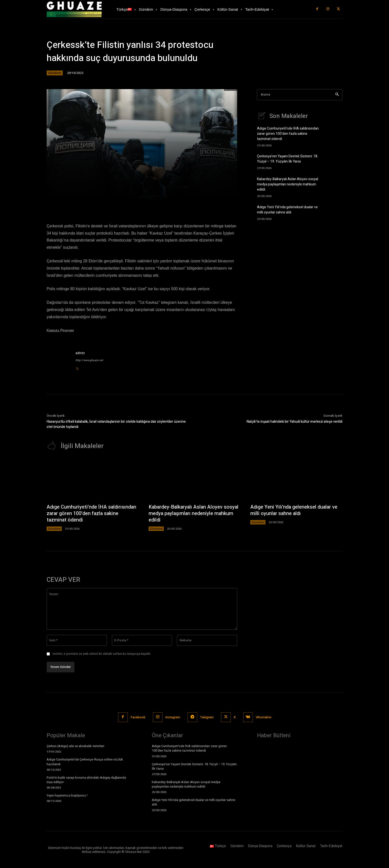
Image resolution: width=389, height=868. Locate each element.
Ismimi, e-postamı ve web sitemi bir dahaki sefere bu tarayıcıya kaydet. (102, 654)
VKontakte (263, 717)
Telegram (207, 717)
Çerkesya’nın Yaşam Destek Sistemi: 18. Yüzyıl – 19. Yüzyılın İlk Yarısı (288, 159)
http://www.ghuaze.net (89, 360)
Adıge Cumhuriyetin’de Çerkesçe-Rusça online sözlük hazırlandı (85, 762)
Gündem (55, 73)
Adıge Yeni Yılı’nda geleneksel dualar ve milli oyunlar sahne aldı (287, 210)
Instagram (173, 717)
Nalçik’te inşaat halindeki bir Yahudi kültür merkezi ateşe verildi (294, 422)
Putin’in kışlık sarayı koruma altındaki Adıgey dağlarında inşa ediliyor (86, 780)
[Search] (337, 95)
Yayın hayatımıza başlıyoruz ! (67, 795)
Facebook (138, 717)
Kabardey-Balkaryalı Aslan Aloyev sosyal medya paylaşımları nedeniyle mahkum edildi (288, 184)
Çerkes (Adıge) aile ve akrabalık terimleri (75, 746)
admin (80, 353)
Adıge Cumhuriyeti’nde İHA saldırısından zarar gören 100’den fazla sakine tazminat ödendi (288, 134)
